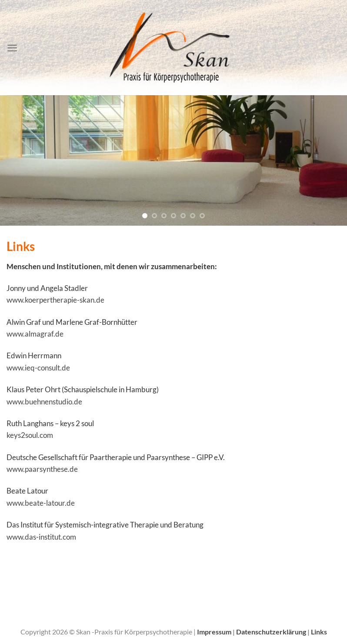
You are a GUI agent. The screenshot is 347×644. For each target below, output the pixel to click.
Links (319, 632)
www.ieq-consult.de (38, 368)
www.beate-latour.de (41, 503)
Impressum (215, 632)
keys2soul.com (30, 435)
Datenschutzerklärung (272, 632)
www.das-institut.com (41, 537)
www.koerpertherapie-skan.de (55, 300)
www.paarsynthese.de (42, 469)
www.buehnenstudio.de (44, 402)
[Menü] (12, 48)
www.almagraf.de (35, 334)
